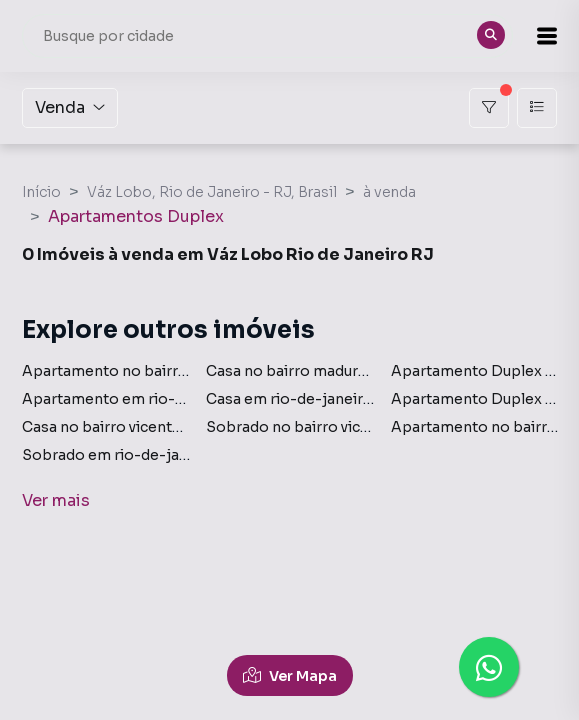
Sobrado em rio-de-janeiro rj (126, 455)
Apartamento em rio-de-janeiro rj (143, 399)
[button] (547, 36)
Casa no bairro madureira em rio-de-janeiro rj (368, 371)
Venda (70, 107)
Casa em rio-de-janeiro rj (296, 399)
